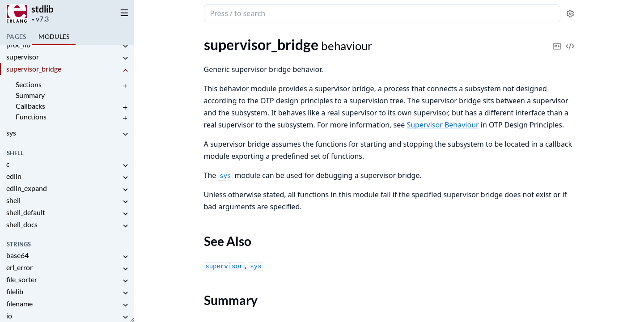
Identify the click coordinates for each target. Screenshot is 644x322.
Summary (30, 95)
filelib (15, 291)
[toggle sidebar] (123, 13)
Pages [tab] (16, 36)
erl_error (19, 267)
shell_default (26, 212)
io (9, 316)
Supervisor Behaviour (443, 125)
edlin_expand (27, 188)
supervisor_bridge (34, 69)
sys (11, 133)
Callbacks (30, 106)
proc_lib (18, 44)
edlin (14, 176)
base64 (17, 255)
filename (19, 303)
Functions (31, 117)
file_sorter (22, 279)
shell (13, 200)
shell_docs (22, 224)
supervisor (23, 57)
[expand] (125, 46)
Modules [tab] (54, 36)
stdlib (42, 9)
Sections (29, 84)
